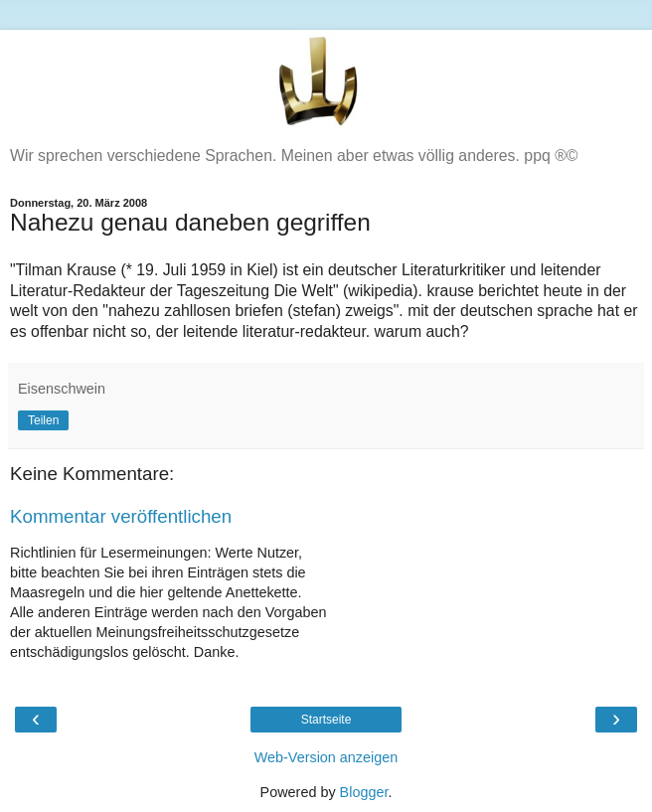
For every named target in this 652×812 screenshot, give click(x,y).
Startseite (326, 720)
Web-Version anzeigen (326, 757)
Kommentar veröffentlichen (121, 516)
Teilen (43, 420)
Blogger (364, 792)
